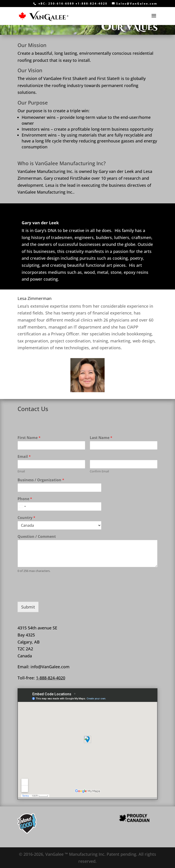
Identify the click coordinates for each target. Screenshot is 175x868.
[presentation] (52, 594)
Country (26, 518)
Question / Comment (37, 537)
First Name (29, 438)
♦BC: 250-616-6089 (56, 4)
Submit (28, 607)
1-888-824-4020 (51, 678)
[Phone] (60, 506)
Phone (25, 499)
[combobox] (22, 506)
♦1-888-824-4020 (91, 4)
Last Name (101, 438)
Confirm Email (99, 471)
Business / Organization (41, 480)
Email (24, 457)
